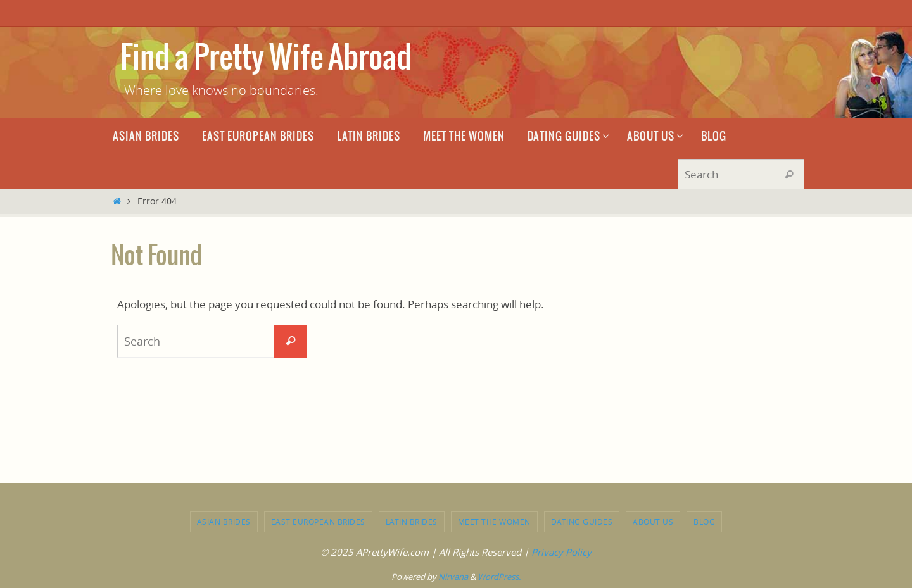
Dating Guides (582, 522)
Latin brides (412, 522)
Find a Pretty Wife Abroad (266, 59)
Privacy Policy (561, 552)
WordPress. (499, 577)
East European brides (318, 522)
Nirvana (453, 577)
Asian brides (224, 522)
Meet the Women (494, 522)
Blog (704, 522)
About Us (653, 522)
